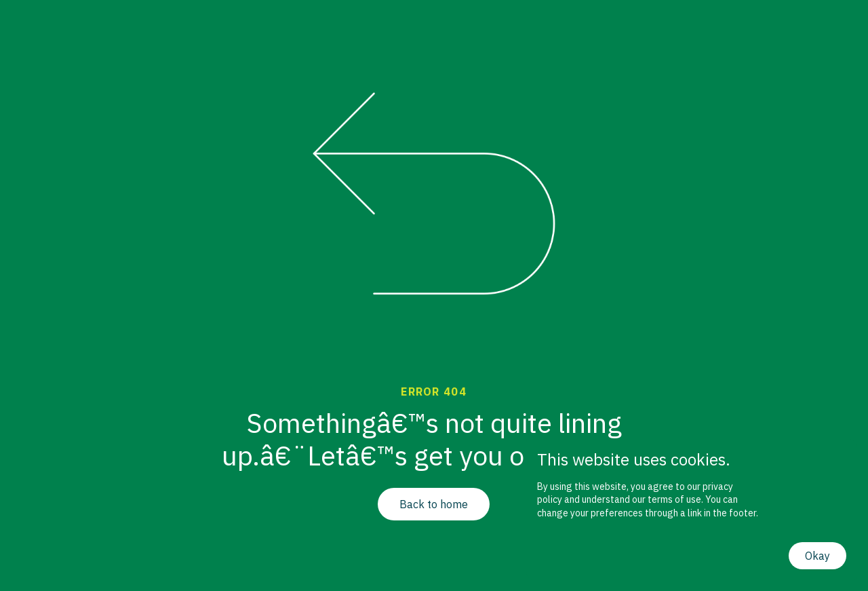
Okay (817, 556)
